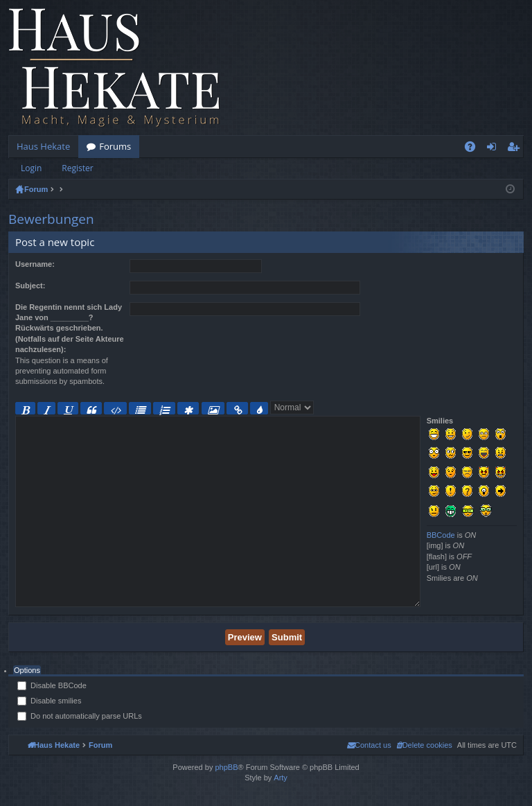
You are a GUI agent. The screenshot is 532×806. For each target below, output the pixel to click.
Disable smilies (49, 701)
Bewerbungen (51, 219)
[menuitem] (424, 745)
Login (31, 168)
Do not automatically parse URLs (80, 716)
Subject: (30, 286)
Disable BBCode (52, 685)
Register (77, 168)
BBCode (441, 535)
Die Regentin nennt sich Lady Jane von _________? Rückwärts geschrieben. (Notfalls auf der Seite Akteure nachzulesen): (70, 328)
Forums (115, 146)
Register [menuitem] (516, 149)
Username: (35, 264)
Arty (281, 778)
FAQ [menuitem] (475, 149)
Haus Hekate (43, 146)
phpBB (226, 767)
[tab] (27, 671)
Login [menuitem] (494, 149)
